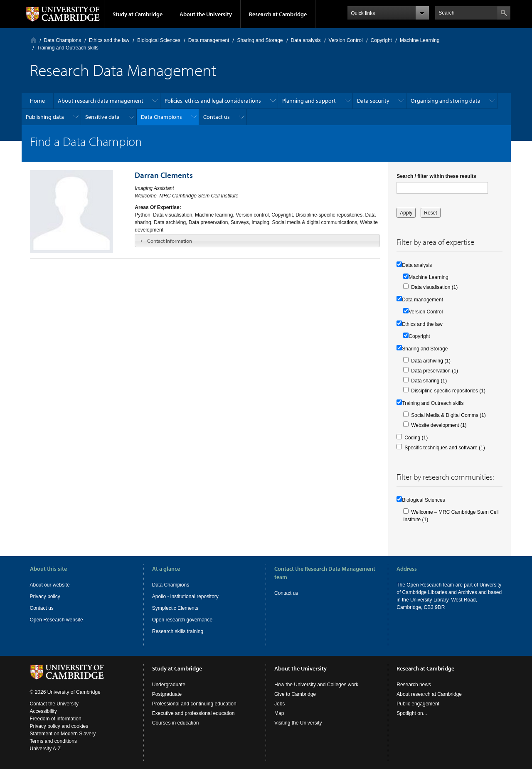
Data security (373, 101)
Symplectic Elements (175, 608)
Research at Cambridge (278, 14)
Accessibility (43, 711)
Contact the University (54, 704)
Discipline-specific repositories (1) (448, 391)
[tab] (257, 241)
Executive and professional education (193, 713)
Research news (414, 685)
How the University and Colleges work (316, 685)
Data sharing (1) (429, 381)
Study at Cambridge (138, 14)
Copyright (381, 40)
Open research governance (182, 620)
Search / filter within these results (436, 176)
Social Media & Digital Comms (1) (448, 415)
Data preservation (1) (435, 371)
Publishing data (45, 117)
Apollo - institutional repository (185, 596)
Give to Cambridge (295, 694)
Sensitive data (102, 117)
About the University (206, 14)
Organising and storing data (446, 101)
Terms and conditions (53, 741)
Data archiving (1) (431, 361)
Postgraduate (167, 694)
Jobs (280, 704)
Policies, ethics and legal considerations (213, 101)
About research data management (101, 101)
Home (33, 40)
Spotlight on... (412, 713)
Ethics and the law (109, 40)
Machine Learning (420, 40)
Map (279, 713)
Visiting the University (298, 723)
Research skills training (178, 631)
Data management (209, 40)
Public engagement (418, 704)
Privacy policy (45, 596)
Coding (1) (416, 438)
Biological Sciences (159, 40)
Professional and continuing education (194, 704)
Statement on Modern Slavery (63, 734)
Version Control (346, 40)
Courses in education (176, 723)
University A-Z (46, 749)
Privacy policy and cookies (59, 726)
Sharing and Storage (260, 40)
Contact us (217, 117)
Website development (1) (439, 425)
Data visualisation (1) (434, 287)
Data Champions (63, 40)
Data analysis (306, 40)
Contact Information (170, 241)
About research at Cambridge (429, 694)
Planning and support (309, 101)
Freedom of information (56, 719)
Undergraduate (169, 685)
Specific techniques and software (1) (445, 448)
